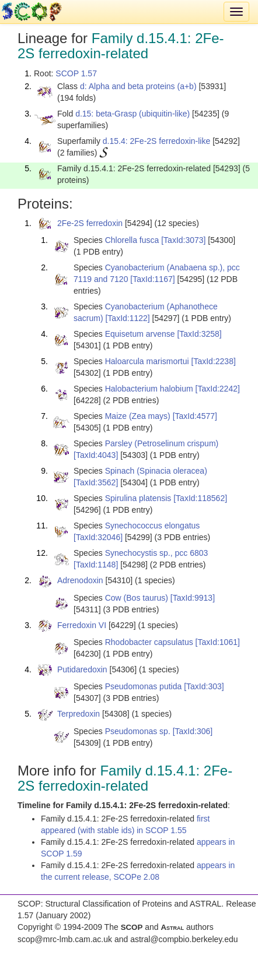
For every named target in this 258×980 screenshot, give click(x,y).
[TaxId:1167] (152, 279)
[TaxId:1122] (127, 318)
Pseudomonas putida (144, 686)
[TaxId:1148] (96, 565)
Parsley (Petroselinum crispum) (162, 443)
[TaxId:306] (193, 731)
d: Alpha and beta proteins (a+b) (138, 86)
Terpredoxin (79, 714)
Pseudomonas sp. (138, 731)
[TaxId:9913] (193, 598)
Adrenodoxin (80, 580)
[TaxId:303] (204, 686)
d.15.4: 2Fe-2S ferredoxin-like (156, 141)
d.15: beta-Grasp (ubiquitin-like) (133, 114)
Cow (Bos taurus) (137, 598)
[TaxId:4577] (195, 416)
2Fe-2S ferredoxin (90, 223)
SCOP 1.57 (76, 73)
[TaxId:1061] (218, 642)
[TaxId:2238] (214, 361)
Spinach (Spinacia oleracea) (156, 471)
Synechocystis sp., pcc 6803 (157, 553)
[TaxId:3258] (199, 334)
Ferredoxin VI (82, 625)
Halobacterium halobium (149, 389)
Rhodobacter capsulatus (149, 642)
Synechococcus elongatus (153, 526)
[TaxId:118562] (200, 498)
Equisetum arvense (140, 334)
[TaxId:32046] (98, 537)
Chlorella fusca (132, 240)
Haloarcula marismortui (147, 361)
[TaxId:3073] (183, 240)
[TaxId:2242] (218, 389)
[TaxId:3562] (96, 482)
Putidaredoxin (82, 669)
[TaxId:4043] (96, 455)
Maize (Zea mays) (138, 416)
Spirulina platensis (138, 498)
